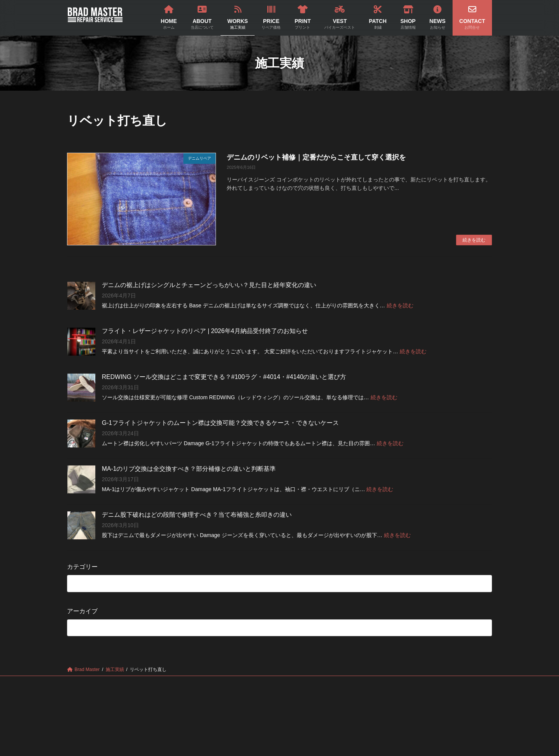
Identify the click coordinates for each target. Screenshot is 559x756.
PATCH (333, 683)
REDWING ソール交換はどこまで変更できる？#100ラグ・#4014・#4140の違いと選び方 (224, 377)
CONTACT (445, 683)
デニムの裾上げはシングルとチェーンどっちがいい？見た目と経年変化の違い (209, 285)
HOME (111, 683)
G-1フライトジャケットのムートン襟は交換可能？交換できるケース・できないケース (220, 423)
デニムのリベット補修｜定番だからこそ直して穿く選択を (316, 157)
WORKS (187, 683)
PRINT (261, 683)
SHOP (369, 683)
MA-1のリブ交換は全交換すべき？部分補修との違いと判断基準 (189, 469)
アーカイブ (82, 611)
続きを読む (474, 240)
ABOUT (148, 683)
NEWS (405, 683)
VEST (297, 683)
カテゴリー (82, 567)
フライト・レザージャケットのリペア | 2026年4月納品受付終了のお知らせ (205, 331)
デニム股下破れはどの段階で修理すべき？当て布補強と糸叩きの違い (197, 515)
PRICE (224, 683)
